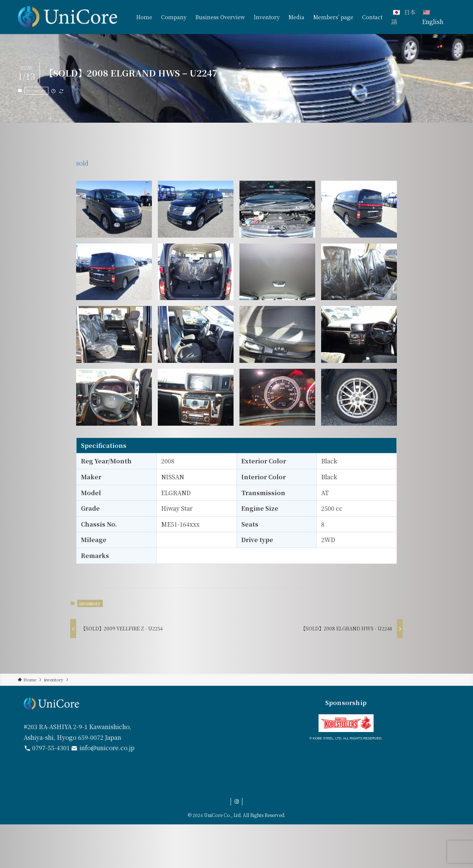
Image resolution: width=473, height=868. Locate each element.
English (433, 22)
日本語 (404, 17)
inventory (36, 91)
